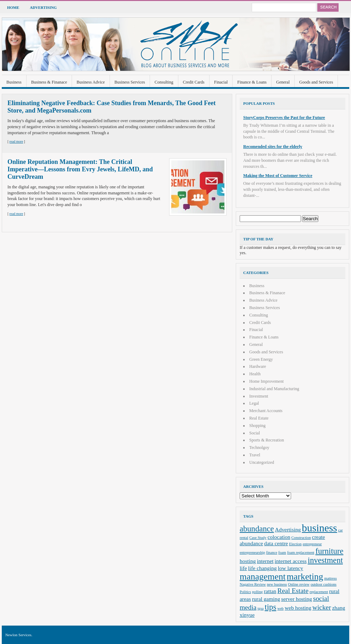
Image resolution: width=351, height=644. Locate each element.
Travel (255, 455)
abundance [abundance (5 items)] (257, 529)
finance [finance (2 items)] (272, 552)
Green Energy (261, 359)
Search (328, 7)
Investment (259, 396)
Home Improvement (266, 381)
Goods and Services (316, 82)
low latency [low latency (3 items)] (291, 568)
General (283, 82)
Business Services (130, 82)
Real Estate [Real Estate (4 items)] (293, 591)
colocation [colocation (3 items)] (279, 537)
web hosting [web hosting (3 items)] (298, 608)
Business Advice (91, 82)
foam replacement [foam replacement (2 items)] (301, 552)
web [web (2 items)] (280, 608)
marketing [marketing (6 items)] (305, 576)
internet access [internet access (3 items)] (291, 561)
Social (255, 433)
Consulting (164, 82)
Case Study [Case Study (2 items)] (258, 538)
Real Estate (259, 418)
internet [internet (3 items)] (265, 561)
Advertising (43, 7)
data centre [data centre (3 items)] (276, 543)
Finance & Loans (252, 82)
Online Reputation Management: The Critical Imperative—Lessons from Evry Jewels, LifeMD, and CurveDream (80, 169)
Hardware (258, 366)
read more (16, 141)
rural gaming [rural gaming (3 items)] (266, 599)
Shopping (257, 426)
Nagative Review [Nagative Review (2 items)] (253, 584)
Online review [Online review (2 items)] (299, 584)
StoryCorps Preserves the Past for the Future (284, 118)
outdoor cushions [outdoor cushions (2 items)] (324, 584)
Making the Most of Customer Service (278, 176)
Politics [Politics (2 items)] (245, 592)
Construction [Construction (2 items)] (301, 538)
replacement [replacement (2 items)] (319, 592)
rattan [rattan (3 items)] (270, 591)
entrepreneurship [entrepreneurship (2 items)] (252, 552)
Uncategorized (262, 462)
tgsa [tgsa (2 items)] (260, 608)
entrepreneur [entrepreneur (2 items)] (312, 544)
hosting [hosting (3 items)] (248, 561)
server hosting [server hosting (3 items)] (297, 599)
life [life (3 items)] (243, 568)
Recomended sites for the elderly (273, 147)
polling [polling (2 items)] (257, 592)
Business (14, 82)
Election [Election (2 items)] (295, 544)
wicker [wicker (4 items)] (322, 607)
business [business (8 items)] (319, 528)
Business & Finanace (49, 82)
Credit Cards (194, 82)
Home (13, 7)
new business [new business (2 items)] (277, 584)
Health (255, 374)
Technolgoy (259, 448)
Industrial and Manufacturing (274, 389)
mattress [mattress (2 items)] (330, 578)
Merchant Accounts (266, 411)
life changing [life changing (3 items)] (263, 568)
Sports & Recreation (267, 440)
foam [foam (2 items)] (282, 552)
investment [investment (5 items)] (325, 560)
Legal (254, 403)
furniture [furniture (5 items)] (330, 551)
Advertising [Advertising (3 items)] (288, 529)
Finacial (221, 82)
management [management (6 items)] (263, 576)
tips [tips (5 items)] (271, 607)
